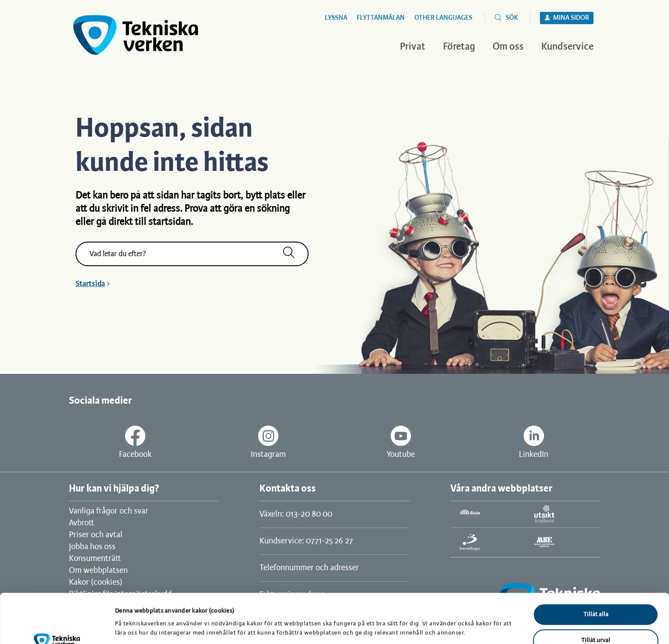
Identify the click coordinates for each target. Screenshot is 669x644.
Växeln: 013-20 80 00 (296, 514)
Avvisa (596, 622)
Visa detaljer (456, 617)
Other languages (443, 18)
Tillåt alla (596, 571)
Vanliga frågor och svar (109, 511)
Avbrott (81, 523)
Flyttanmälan (381, 18)
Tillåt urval (596, 597)
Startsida (90, 284)
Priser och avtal (96, 535)
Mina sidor (571, 18)
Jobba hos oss (92, 547)
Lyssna (336, 18)
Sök (512, 18)
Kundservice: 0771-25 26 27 (306, 541)
